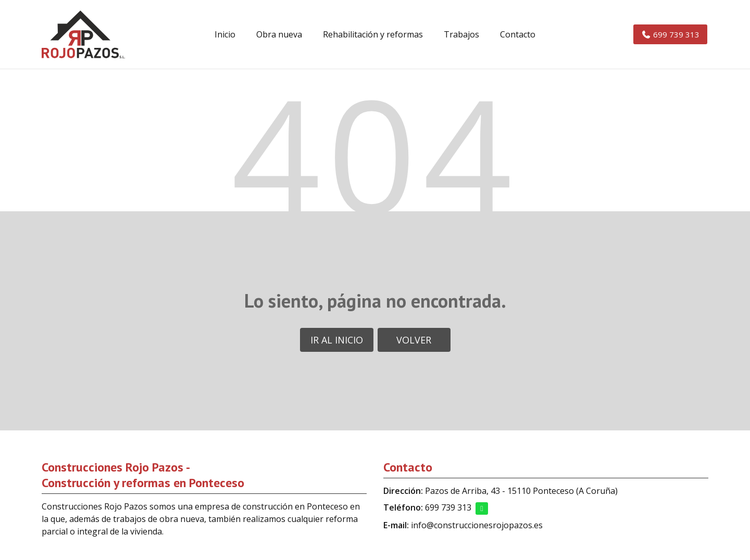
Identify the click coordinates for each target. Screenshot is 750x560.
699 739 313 (448, 507)
